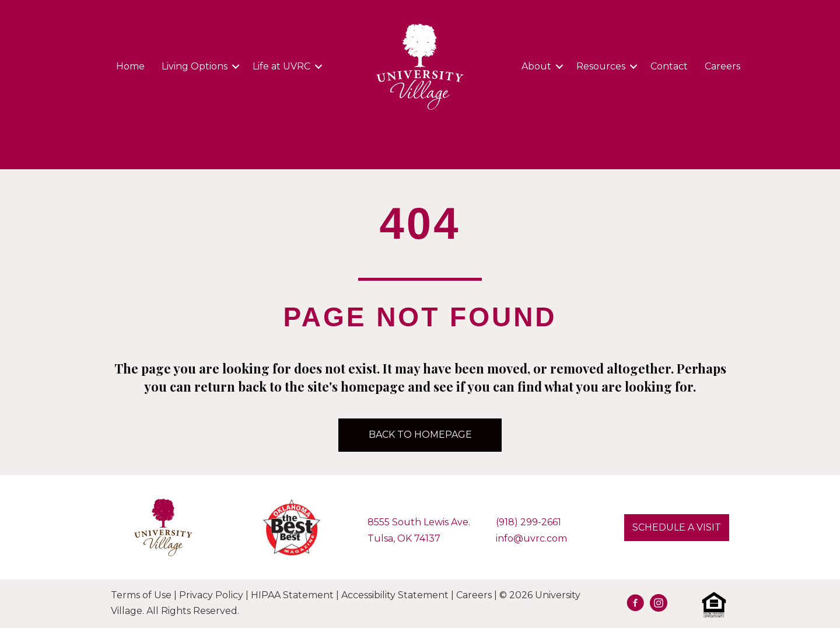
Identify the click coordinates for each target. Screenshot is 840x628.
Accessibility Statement (395, 595)
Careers (722, 66)
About (536, 66)
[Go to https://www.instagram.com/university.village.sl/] (659, 605)
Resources (601, 66)
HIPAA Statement (292, 595)
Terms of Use (141, 595)
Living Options (195, 66)
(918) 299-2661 (528, 522)
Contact (669, 66)
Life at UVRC (281, 66)
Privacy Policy (211, 595)
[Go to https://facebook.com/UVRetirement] (635, 605)
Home (130, 66)
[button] (236, 67)
